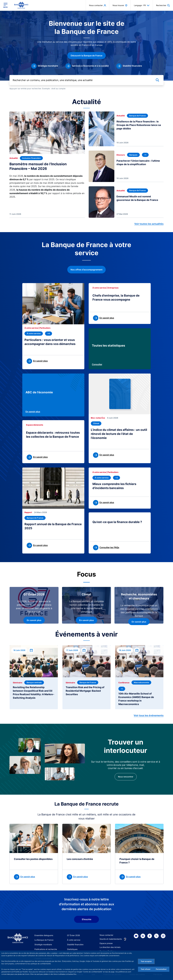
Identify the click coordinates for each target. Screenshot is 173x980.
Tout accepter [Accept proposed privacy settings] (146, 961)
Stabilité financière (75, 944)
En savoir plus (33, 412)
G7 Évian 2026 (73, 935)
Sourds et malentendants (111, 939)
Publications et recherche (46, 949)
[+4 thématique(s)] (49, 334)
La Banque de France (44, 940)
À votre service (74, 940)
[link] (45, 66)
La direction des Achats (110, 947)
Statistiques (72, 949)
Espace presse (106, 943)
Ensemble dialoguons (44, 935)
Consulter (97, 364)
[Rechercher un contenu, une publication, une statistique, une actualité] (86, 80)
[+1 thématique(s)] (145, 155)
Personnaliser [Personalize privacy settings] (161, 969)
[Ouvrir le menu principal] (5, 5)
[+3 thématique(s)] (117, 478)
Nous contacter (106, 935)
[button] (163, 5)
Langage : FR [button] (142, 5)
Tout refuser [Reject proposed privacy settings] (146, 969)
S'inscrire (86, 919)
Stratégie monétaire (43, 944)
